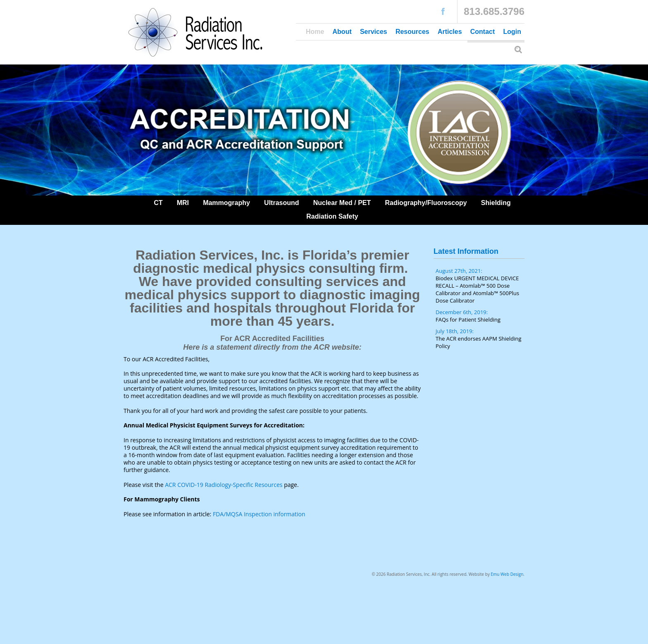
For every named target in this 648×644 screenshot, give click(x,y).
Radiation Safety (332, 216)
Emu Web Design (507, 574)
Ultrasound (281, 203)
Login (512, 32)
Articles (450, 32)
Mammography (226, 203)
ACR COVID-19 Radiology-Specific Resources (224, 485)
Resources (412, 32)
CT (158, 203)
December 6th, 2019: (480, 316)
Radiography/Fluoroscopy (426, 203)
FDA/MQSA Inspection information (259, 514)
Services (374, 32)
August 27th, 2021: (480, 286)
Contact (483, 32)
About (342, 32)
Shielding (496, 203)
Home (315, 32)
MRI (183, 203)
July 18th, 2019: (480, 339)
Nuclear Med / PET (342, 203)
